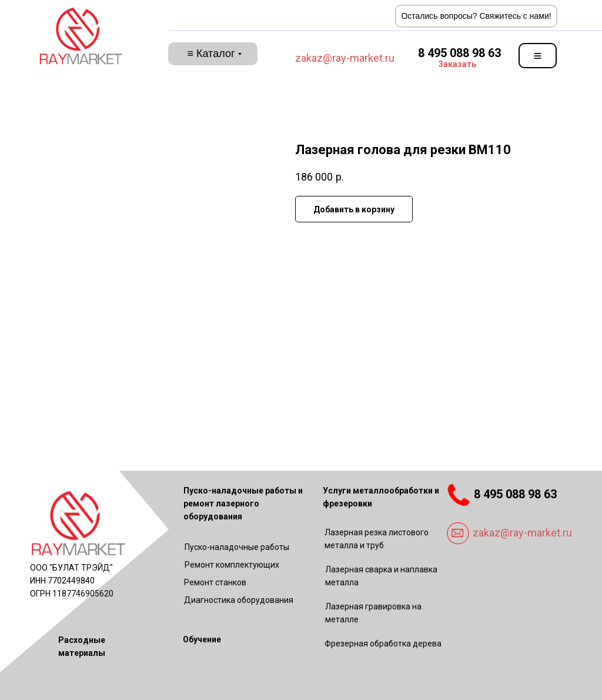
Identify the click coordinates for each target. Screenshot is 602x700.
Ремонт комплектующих (232, 565)
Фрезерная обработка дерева (383, 644)
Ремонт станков (215, 582)
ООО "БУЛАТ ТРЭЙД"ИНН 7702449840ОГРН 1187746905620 (72, 581)
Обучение (202, 639)
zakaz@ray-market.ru (345, 58)
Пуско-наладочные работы (237, 547)
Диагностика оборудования (239, 600)
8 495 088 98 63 (459, 53)
